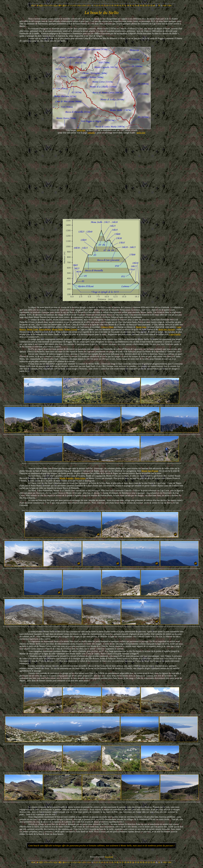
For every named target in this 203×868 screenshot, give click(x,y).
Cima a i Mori (107, 327)
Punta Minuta (45, 329)
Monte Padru (58, 329)
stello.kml (141, 133)
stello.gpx (81, 130)
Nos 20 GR (109, 857)
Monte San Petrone (150, 471)
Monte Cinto (32, 329)
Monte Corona (71, 329)
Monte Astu (141, 327)
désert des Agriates (167, 329)
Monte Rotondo (67, 478)
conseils (91, 133)
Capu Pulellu (175, 334)
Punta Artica (80, 478)
